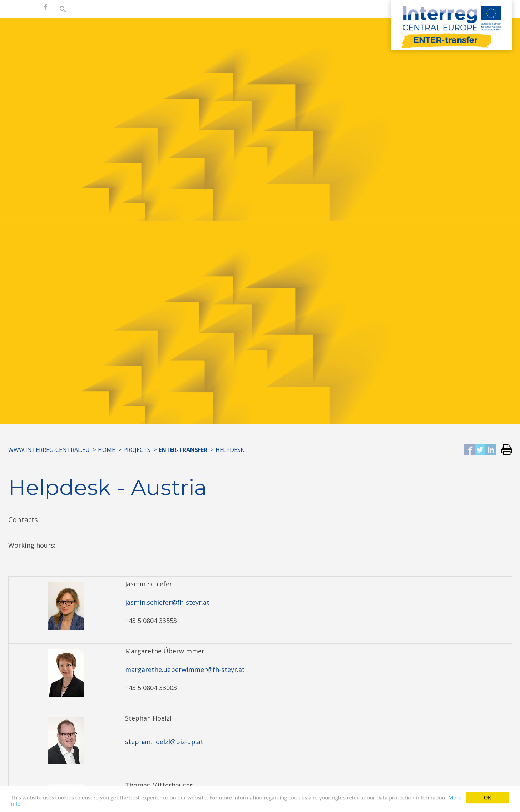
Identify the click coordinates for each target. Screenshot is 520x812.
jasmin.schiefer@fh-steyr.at (167, 602)
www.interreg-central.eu (49, 450)
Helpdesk (230, 450)
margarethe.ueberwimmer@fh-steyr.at (185, 669)
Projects (137, 450)
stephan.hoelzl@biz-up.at (164, 742)
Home (107, 450)
